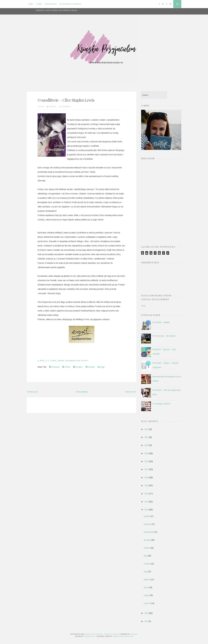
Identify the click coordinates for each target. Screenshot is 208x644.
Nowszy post (33, 392)
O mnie (39, 4)
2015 (146, 485)
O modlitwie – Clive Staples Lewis (66, 100)
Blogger (134, 634)
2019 (146, 453)
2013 (146, 502)
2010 (146, 621)
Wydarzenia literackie (70, 4)
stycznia (147, 603)
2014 (146, 494)
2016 (146, 477)
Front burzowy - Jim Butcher (164, 336)
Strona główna (82, 392)
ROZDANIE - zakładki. (161, 322)
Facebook (54, 367)
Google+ (78, 367)
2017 (146, 469)
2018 (146, 461)
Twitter (66, 367)
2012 (146, 510)
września (147, 540)
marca (146, 587)
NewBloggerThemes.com (123, 636)
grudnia (147, 516)
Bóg (42, 361)
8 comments (66, 107)
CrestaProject (90, 636)
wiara (61, 361)
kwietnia (147, 579)
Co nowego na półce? (161, 404)
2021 (146, 437)
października (149, 532)
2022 (146, 429)
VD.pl (143, 306)
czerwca (147, 564)
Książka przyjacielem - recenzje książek (102, 634)
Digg (101, 367)
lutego (146, 595)
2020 (146, 445)
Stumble (90, 367)
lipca (146, 556)
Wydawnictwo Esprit (77, 361)
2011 (146, 613)
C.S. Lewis (51, 361)
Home (31, 4)
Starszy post (131, 392)
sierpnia (147, 548)
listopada (147, 524)
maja (146, 571)
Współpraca (51, 4)
